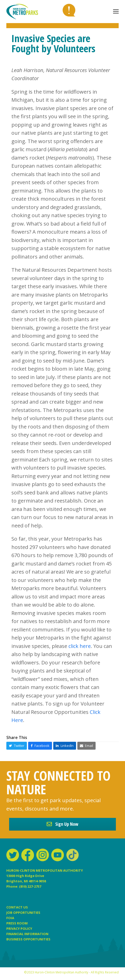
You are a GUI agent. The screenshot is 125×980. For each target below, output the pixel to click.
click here (80, 646)
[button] (116, 12)
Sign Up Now (62, 824)
